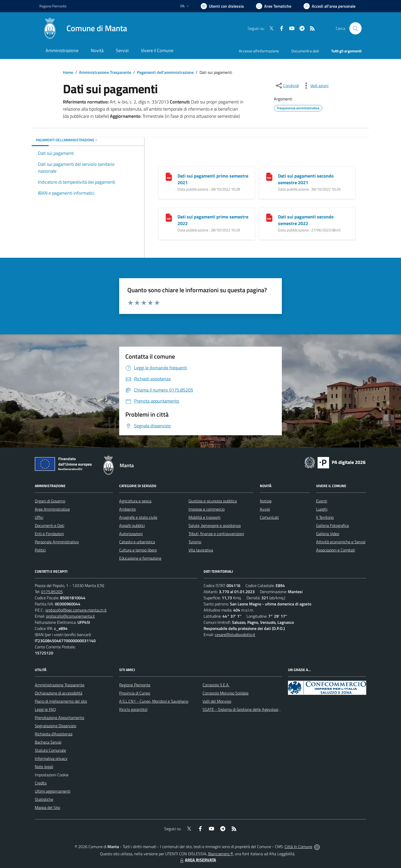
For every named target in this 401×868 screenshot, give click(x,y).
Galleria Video (328, 534)
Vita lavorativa (201, 550)
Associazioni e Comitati (336, 550)
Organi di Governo (50, 501)
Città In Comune (298, 847)
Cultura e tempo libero (138, 550)
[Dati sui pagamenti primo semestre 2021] (169, 176)
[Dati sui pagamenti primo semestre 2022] (169, 217)
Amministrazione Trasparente (105, 72)
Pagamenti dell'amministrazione (165, 72)
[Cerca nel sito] (355, 28)
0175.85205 (52, 592)
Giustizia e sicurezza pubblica (213, 501)
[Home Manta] (83, 28)
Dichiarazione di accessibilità (59, 693)
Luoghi (322, 509)
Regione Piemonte (135, 685)
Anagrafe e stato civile (138, 517)
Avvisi (265, 509)
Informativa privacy (51, 758)
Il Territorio (325, 517)
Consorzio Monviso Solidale (226, 693)
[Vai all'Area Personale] (330, 6)
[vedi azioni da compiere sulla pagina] (315, 86)
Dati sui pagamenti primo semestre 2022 (213, 220)
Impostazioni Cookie (52, 775)
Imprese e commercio (207, 509)
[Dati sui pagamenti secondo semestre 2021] (269, 176)
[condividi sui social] (287, 86)
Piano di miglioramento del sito (61, 701)
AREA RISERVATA (197, 860)
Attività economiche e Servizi (341, 542)
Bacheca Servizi (48, 742)
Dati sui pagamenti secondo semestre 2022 (306, 220)
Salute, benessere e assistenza (215, 525)
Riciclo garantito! (133, 709)
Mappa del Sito (47, 807)
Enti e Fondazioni (49, 534)
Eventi (322, 501)
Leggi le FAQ (45, 709)
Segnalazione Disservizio (55, 726)
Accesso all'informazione (259, 51)
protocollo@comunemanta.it (70, 616)
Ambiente (127, 509)
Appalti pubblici (132, 525)
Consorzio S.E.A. (216, 685)
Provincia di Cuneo (135, 693)
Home (68, 72)
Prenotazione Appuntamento (59, 718)
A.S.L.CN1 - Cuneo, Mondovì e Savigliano (154, 701)
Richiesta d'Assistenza (54, 734)
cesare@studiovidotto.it (235, 635)
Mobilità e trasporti (204, 517)
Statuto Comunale (50, 750)
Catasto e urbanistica (137, 542)
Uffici (39, 517)
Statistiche (44, 799)
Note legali (44, 767)
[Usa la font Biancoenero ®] (222, 6)
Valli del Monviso (217, 701)
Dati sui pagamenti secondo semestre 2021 (306, 179)
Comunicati (269, 517)
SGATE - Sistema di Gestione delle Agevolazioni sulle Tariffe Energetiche (264, 709)
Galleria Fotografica (332, 525)
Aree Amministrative (52, 509)
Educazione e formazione (140, 558)
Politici (40, 550)
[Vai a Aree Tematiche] (274, 6)
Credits (41, 783)
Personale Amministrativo (57, 542)
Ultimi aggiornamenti (53, 791)
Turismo (195, 542)
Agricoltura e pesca (135, 501)
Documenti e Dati (49, 525)
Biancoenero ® (221, 854)
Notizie (266, 501)
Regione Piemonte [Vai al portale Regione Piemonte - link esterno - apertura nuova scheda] (53, 6)
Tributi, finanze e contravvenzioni (216, 534)
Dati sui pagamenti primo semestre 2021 (213, 179)
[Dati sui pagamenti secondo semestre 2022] (269, 217)
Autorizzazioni (131, 534)
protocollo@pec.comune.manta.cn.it (76, 610)
